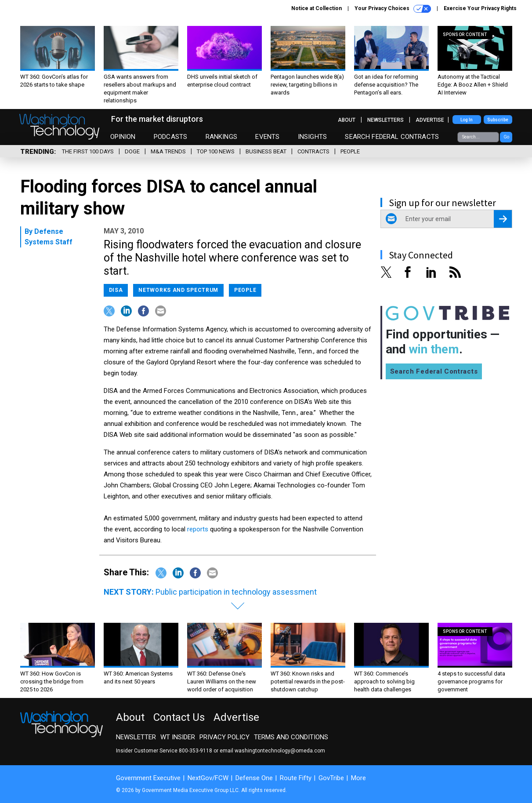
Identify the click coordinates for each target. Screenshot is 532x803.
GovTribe (331, 778)
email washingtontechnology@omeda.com (272, 751)
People (350, 151)
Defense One (254, 778)
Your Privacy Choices (393, 9)
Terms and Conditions (291, 737)
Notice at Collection (317, 8)
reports (198, 529)
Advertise (430, 120)
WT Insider (178, 737)
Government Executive (148, 778)
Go (506, 137)
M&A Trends (168, 151)
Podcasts (170, 137)
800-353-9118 (195, 751)
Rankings (221, 137)
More (358, 778)
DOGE (132, 151)
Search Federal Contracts (392, 137)
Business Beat (266, 151)
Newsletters (385, 120)
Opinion (123, 137)
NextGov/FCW (208, 778)
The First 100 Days (88, 151)
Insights (312, 137)
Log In (467, 120)
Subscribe (498, 120)
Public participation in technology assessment (236, 592)
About (347, 120)
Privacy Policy (224, 737)
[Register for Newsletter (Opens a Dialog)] (503, 219)
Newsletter (136, 737)
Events (267, 137)
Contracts (313, 151)
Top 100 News (216, 151)
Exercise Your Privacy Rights (480, 8)
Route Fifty (296, 778)
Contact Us (179, 717)
